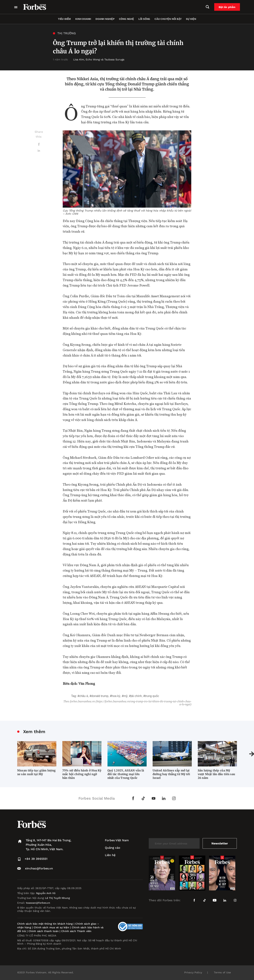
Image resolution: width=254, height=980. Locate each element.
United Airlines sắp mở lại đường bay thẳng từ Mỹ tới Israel (171, 774)
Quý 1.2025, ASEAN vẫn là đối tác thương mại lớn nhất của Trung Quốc (126, 774)
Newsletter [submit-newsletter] (220, 843)
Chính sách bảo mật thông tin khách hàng (45, 924)
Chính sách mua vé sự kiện (52, 927)
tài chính (136, 696)
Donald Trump (100, 696)
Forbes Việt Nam (117, 840)
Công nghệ (126, 19)
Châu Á (84, 696)
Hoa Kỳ (116, 696)
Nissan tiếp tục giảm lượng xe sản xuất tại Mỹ (36, 772)
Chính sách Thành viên (76, 931)
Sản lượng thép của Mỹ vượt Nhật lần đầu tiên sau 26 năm (217, 774)
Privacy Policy (193, 972)
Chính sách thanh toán (44, 931)
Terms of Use (222, 972)
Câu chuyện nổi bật (168, 19)
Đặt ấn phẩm (227, 7)
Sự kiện (191, 19)
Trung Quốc (152, 696)
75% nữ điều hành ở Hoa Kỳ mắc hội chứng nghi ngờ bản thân (82, 774)
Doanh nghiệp (105, 19)
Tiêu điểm (64, 19)
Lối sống (144, 19)
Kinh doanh (83, 19)
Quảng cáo (113, 848)
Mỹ (126, 696)
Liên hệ (110, 855)
